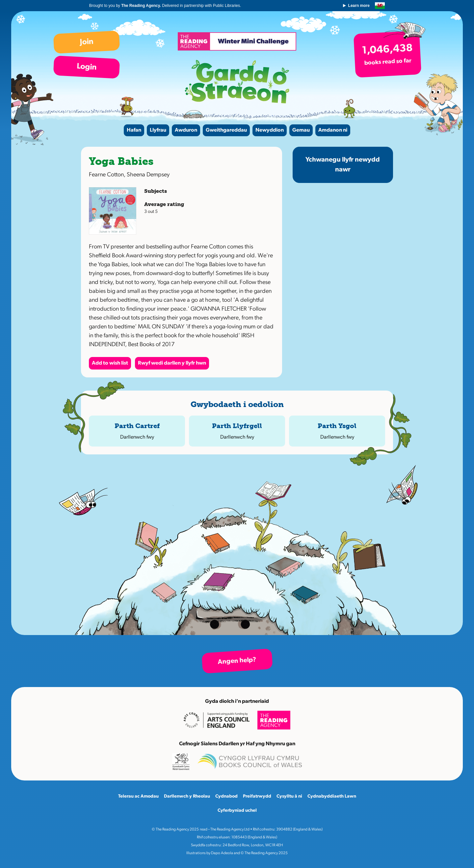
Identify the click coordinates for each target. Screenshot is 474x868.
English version (380, 6)
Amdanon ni (333, 130)
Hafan (134, 130)
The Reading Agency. (142, 6)
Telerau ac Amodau (138, 796)
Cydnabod (226, 796)
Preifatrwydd (257, 796)
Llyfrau (158, 130)
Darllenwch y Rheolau (187, 796)
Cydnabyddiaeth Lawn (332, 796)
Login (86, 67)
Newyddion (270, 130)
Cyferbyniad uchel (237, 811)
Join (87, 42)
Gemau (301, 130)
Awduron (186, 130)
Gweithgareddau (226, 130)
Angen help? (237, 661)
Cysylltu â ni (289, 796)
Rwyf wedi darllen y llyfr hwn (172, 363)
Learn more (358, 6)
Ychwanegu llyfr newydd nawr (343, 165)
